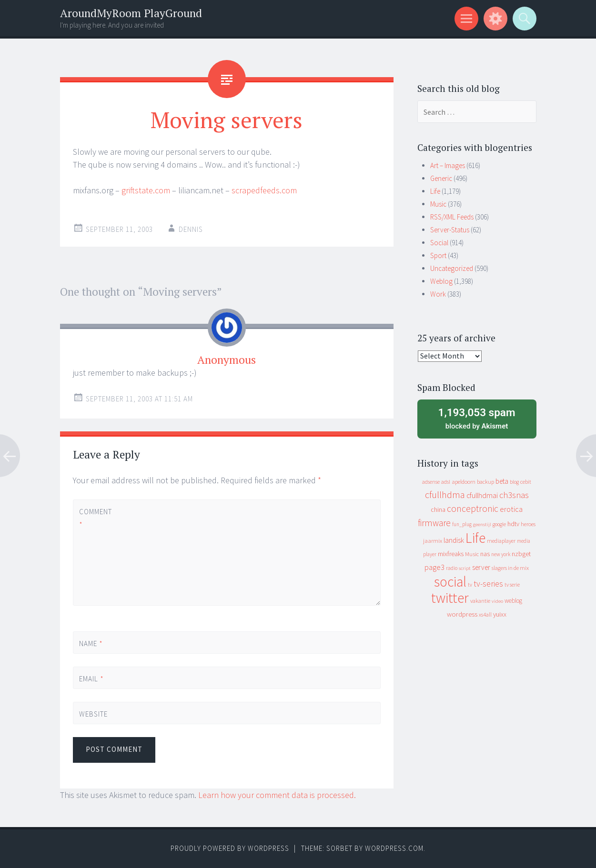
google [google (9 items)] (499, 524)
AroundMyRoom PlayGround (131, 13)
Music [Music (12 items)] (472, 554)
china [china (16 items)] (438, 510)
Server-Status (450, 230)
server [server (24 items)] (481, 567)
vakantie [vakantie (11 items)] (480, 601)
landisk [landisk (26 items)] (454, 540)
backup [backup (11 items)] (485, 482)
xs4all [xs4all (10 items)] (485, 614)
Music (438, 204)
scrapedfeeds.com (264, 190)
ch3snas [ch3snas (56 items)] (514, 495)
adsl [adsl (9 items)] (446, 482)
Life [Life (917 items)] (475, 538)
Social (439, 243)
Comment (95, 518)
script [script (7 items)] (465, 568)
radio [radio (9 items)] (452, 568)
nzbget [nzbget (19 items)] (521, 554)
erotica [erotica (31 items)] (511, 509)
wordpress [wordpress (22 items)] (462, 614)
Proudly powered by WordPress (230, 848)
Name (91, 644)
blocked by (477, 418)
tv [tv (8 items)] (470, 585)
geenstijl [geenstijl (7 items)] (482, 524)
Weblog (441, 281)
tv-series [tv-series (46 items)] (488, 584)
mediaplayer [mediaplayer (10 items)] (501, 541)
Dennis (191, 229)
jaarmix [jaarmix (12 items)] (433, 541)
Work (438, 294)
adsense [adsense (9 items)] (431, 482)
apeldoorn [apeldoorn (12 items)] (464, 482)
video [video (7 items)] (497, 601)
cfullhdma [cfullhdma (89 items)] (445, 494)
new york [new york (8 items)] (501, 554)
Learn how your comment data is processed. (277, 795)
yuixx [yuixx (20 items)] (500, 614)
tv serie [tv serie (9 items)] (512, 585)
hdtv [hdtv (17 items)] (513, 524)
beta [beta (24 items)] (502, 481)
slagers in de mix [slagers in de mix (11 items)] (510, 568)
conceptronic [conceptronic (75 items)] (473, 509)
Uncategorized (452, 268)
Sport (438, 255)
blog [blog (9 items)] (514, 482)
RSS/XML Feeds (452, 217)
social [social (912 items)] (450, 582)
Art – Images (448, 165)
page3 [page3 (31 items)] (434, 567)
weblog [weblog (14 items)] (513, 601)
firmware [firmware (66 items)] (434, 523)
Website (93, 714)
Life (435, 191)
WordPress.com (394, 848)
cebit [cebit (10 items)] (526, 482)
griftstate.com (146, 190)
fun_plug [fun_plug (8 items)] (462, 524)
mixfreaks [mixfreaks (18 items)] (451, 554)
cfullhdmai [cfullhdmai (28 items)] (482, 495)
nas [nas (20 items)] (485, 554)
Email (91, 679)
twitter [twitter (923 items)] (450, 598)
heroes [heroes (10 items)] (528, 524)
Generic (441, 178)
